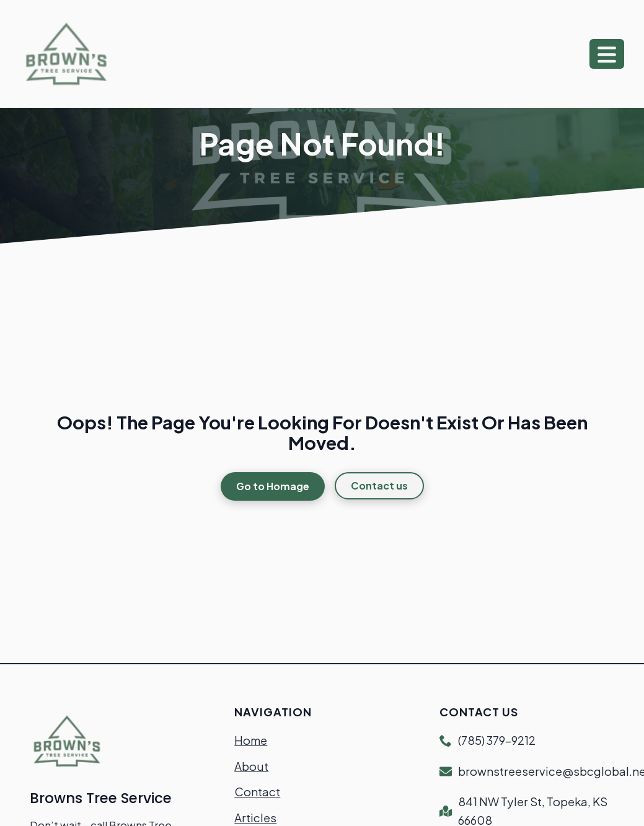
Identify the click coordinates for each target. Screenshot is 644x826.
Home (251, 740)
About (251, 766)
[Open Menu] (607, 54)
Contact (257, 792)
